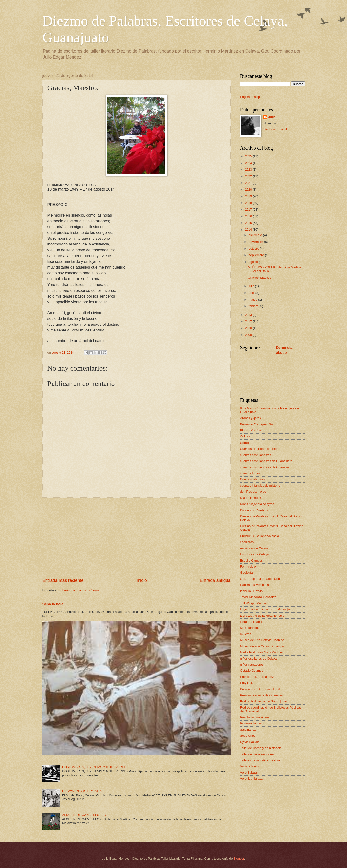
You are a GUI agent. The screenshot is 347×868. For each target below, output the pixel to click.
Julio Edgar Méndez (254, 603)
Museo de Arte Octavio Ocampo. (263, 640)
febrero (254, 306)
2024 (249, 163)
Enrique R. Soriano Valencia (260, 536)
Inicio (142, 580)
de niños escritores (253, 492)
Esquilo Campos (252, 560)
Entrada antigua (215, 580)
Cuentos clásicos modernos (259, 449)
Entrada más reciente (63, 580)
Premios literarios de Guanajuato (263, 695)
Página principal (251, 97)
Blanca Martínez (251, 430)
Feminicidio (248, 567)
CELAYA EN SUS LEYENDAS (83, 791)
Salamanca (248, 730)
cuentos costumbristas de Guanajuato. (267, 467)
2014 (249, 229)
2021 (249, 183)
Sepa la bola (53, 604)
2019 (249, 196)
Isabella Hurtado (252, 591)
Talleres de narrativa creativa (260, 760)
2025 (249, 156)
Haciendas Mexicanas (255, 585)
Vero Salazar (249, 772)
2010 (249, 328)
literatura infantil (251, 622)
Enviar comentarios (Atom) (80, 590)
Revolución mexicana (255, 717)
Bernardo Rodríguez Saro (258, 424)
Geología (247, 573)
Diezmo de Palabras (254, 510)
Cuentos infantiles (253, 479)
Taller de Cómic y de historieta (261, 748)
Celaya (245, 436)
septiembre (257, 255)
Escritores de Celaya (255, 554)
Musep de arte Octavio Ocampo (262, 646)
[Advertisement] (137, 538)
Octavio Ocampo (252, 671)
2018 (249, 203)
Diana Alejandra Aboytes (257, 504)
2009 (249, 335)
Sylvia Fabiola (250, 742)
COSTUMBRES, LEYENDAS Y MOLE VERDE (94, 767)
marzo (253, 300)
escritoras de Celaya (254, 548)
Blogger (239, 858)
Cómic (245, 443)
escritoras (247, 542)
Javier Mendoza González (258, 597)
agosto (254, 262)
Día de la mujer (251, 498)
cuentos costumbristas (256, 455)
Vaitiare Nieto (249, 766)
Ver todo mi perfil (275, 129)
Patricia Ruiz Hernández (257, 677)
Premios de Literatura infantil (260, 689)
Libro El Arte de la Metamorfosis (262, 616)
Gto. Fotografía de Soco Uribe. (261, 579)
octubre (254, 248)
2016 (249, 216)
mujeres (246, 634)
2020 (249, 189)
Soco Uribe (248, 736)
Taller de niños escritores (257, 754)
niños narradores (252, 665)
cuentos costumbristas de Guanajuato (266, 461)
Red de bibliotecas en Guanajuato (264, 701)
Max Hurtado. (250, 628)
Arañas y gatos (251, 418)
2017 (249, 209)
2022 (249, 176)
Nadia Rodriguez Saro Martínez (262, 652)
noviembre (256, 242)
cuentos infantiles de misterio (260, 486)
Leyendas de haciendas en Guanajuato (267, 609)
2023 (249, 169)
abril (252, 293)
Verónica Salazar (252, 779)
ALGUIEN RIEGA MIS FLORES (84, 815)
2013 (249, 315)
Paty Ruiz (247, 683)
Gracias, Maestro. (260, 278)
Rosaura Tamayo (252, 723)
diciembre (256, 235)
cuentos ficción (250, 473)
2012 (249, 321)
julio (252, 286)
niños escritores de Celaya (259, 659)
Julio (272, 117)
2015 (249, 223)
